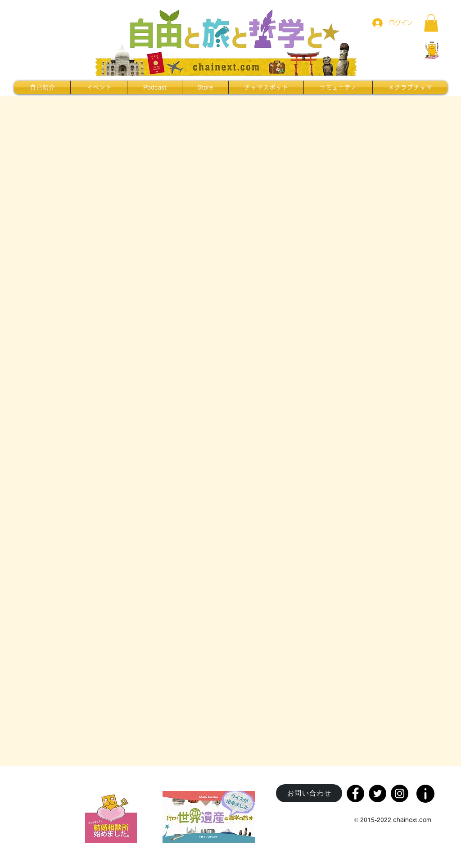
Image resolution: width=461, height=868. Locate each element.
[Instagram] (400, 793)
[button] (431, 23)
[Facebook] (355, 793)
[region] (426, 791)
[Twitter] (377, 793)
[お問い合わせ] (309, 793)
